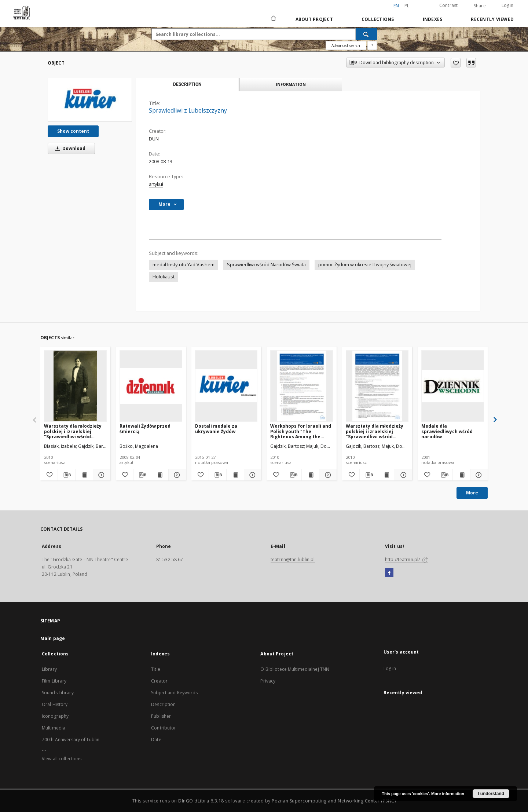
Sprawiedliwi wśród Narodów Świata (266, 265)
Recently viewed (492, 19)
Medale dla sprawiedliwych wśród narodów (447, 431)
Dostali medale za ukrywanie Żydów (216, 429)
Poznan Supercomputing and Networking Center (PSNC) (334, 801)
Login (507, 5)
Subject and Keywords (174, 693)
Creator (159, 681)
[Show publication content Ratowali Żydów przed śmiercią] (160, 475)
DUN (154, 139)
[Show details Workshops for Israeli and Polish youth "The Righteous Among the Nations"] (327, 475)
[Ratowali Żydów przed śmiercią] (151, 386)
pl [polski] (407, 6)
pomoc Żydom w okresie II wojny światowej (365, 265)
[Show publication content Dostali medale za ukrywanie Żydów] (235, 475)
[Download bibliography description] (67, 475)
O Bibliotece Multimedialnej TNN (295, 669)
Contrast (449, 5)
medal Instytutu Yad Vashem (184, 265)
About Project (314, 19)
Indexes (433, 19)
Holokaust (164, 277)
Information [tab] (291, 84)
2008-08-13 (161, 162)
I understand (491, 794)
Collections (378, 19)
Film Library (54, 681)
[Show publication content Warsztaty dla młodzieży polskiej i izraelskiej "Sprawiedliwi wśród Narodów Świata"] (386, 475)
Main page (53, 638)
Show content (73, 131)
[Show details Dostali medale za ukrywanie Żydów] (252, 475)
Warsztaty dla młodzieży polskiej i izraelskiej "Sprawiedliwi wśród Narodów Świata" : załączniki (73, 431)
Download (69, 148)
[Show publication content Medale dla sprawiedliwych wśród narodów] (461, 475)
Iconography (55, 716)
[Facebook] (389, 573)
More (472, 493)
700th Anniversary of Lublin (71, 740)
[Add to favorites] (456, 63)
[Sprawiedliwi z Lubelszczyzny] (90, 100)
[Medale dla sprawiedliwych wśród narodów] (453, 386)
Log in (390, 668)
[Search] (366, 34)
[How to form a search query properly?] (372, 45)
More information (448, 794)
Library (49, 669)
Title (156, 669)
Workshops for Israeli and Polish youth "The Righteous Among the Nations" (301, 431)
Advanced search (346, 45)
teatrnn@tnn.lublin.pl (293, 559)
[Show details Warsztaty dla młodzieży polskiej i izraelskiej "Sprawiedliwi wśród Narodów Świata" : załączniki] (101, 475)
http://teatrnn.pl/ (406, 559)
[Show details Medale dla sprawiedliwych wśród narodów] (478, 475)
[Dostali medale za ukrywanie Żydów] (226, 386)
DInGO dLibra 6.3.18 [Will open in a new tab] (201, 801)
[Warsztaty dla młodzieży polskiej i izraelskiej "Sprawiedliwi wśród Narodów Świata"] (377, 386)
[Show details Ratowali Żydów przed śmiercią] (176, 475)
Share (480, 6)
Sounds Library (58, 693)
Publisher (161, 716)
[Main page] (273, 19)
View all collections (62, 759)
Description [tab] (187, 84)
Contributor (164, 728)
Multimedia (54, 728)
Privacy (268, 681)
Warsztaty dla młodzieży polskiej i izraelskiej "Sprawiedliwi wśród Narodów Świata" (375, 431)
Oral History (55, 704)
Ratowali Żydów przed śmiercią (145, 429)
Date (156, 740)
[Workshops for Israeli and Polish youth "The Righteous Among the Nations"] (302, 386)
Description (163, 704)
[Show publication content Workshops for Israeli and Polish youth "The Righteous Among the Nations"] (310, 475)
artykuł (156, 184)
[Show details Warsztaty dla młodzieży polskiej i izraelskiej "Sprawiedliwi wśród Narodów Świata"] (402, 475)
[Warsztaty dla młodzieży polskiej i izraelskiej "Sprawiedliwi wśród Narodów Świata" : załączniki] (75, 386)
